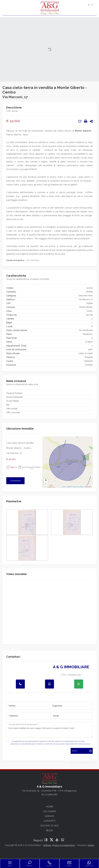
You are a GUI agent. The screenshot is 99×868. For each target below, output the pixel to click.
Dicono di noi (50, 826)
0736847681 (51, 795)
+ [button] (46, 480)
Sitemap (47, 845)
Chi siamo (50, 811)
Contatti (49, 821)
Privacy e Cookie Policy (64, 845)
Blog (49, 830)
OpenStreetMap (78, 487)
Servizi (49, 816)
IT (89, 5)
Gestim (91, 845)
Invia (75, 751)
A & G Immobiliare (71, 667)
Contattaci (15, 481)
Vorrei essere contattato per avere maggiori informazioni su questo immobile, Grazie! (49, 730)
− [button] (46, 484)
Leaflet (64, 487)
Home (49, 807)
